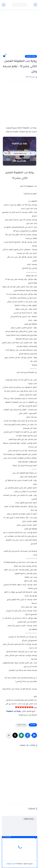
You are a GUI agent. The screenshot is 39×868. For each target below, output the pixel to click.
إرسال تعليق (29, 819)
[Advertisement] (19, 33)
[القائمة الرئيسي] (35, 5)
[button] (28, 735)
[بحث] (4, 5)
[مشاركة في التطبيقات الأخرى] (9, 735)
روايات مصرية (31, 56)
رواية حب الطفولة (14, 711)
